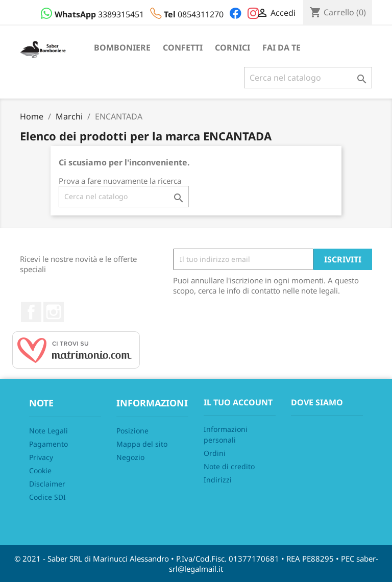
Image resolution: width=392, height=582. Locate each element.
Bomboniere (122, 47)
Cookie (40, 470)
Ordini (215, 453)
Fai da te (281, 47)
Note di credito (229, 466)
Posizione (132, 431)
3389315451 (93, 14)
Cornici (232, 47)
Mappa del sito (142, 444)
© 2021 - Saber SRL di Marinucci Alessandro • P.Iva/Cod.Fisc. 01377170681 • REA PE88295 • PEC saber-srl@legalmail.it (196, 564)
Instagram (54, 312)
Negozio (130, 457)
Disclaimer (47, 484)
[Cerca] (308, 78)
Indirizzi (218, 480)
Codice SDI (47, 497)
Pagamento (48, 444)
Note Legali (48, 431)
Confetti (183, 47)
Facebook (31, 312)
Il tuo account (238, 402)
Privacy (41, 457)
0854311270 (188, 14)
